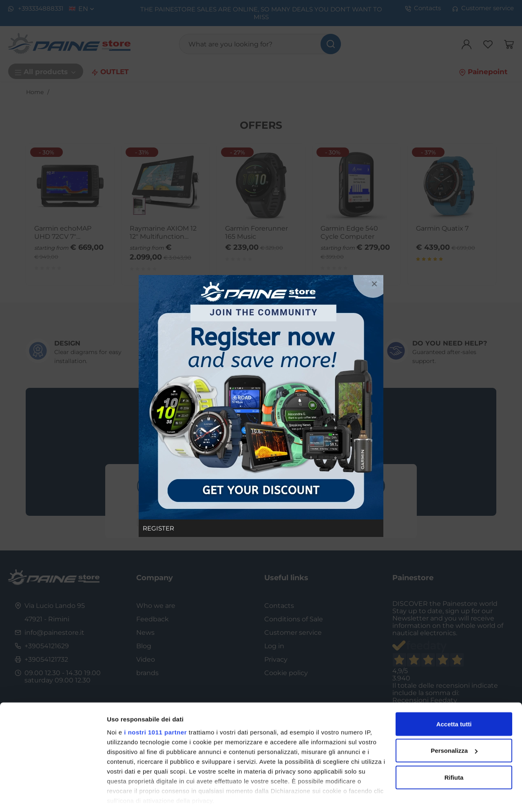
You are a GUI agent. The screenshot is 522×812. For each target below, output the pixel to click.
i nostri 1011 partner (155, 706)
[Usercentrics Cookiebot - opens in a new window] (53, 796)
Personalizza (454, 725)
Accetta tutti (454, 698)
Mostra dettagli (129, 796)
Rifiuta (454, 751)
